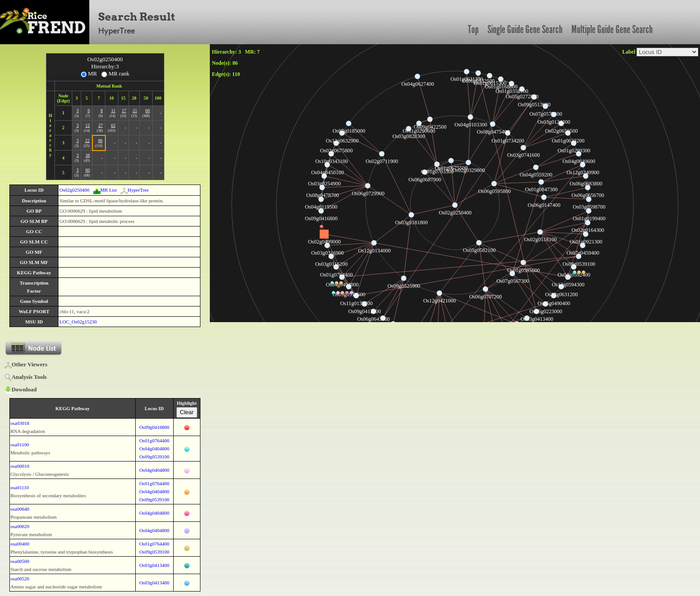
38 (87, 155)
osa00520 (20, 579)
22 (87, 141)
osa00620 (20, 526)
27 (100, 125)
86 (100, 141)
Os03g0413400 (154, 565)
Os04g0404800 (154, 449)
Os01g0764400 (154, 441)
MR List (105, 190)
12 (87, 125)
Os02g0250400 (74, 190)
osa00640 (20, 509)
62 (113, 125)
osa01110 (19, 487)
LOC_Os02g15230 (78, 322)
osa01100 (20, 445)
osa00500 (20, 561)
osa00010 (20, 466)
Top (473, 29)
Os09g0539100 (154, 457)
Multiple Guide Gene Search (612, 29)
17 (124, 111)
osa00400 (20, 544)
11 (113, 111)
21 (135, 111)
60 (148, 111)
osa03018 (20, 423)
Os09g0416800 (154, 427)
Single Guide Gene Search (525, 29)
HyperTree (135, 190)
